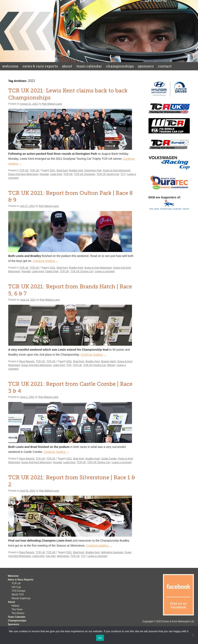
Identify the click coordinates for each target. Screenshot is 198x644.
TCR (69, 365)
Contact (165, 66)
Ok (100, 638)
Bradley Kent (76, 170)
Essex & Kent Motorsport (117, 170)
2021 (52, 170)
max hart (51, 556)
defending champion (112, 552)
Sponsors (146, 66)
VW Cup (16, 587)
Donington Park (93, 170)
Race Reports (27, 361)
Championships (120, 66)
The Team (17, 609)
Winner (111, 365)
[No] (193, 635)
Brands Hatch (109, 361)
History (15, 606)
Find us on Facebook (179, 605)
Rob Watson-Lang (52, 104)
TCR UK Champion (85, 174)
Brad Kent (62, 170)
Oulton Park (52, 271)
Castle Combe (109, 459)
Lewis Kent (56, 174)
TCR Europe (18, 591)
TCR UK (24, 170)
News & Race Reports (40, 66)
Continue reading (46, 261)
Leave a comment (105, 271)
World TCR (18, 595)
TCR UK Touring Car (108, 174)
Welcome (10, 66)
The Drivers (18, 613)
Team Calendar (89, 66)
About (67, 66)
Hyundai (44, 174)
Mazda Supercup (21, 598)
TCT (123, 174)
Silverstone (63, 556)
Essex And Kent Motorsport (23, 174)
